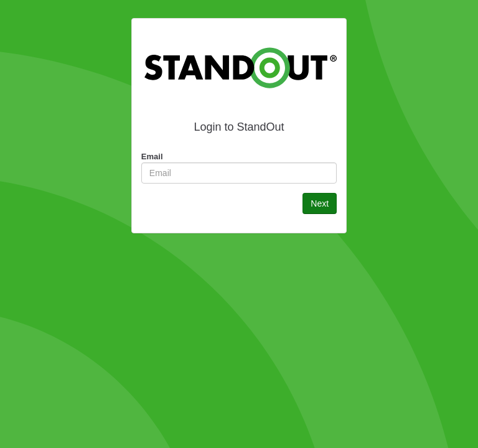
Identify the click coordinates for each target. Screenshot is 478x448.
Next (320, 203)
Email (152, 156)
